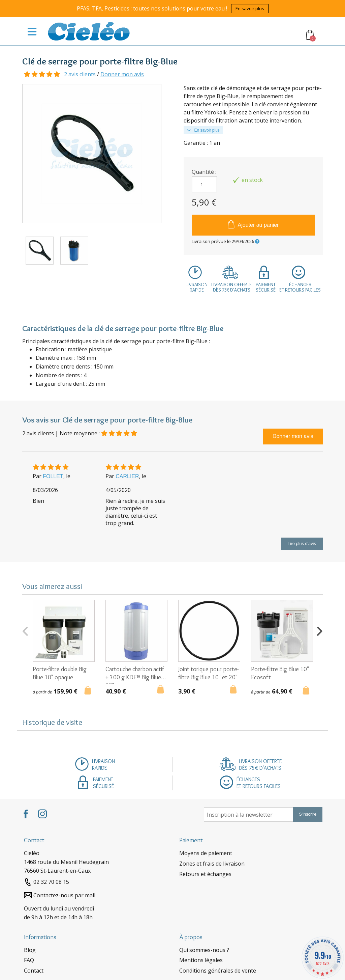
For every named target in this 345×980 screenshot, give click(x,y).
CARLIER (127, 476)
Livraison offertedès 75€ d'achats (231, 287)
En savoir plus (250, 8)
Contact (34, 971)
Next (319, 630)
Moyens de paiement (206, 853)
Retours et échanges (205, 874)
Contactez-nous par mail (64, 895)
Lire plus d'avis (302, 543)
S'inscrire (308, 814)
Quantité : (204, 172)
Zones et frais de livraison (212, 864)
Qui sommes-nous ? (204, 950)
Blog (30, 950)
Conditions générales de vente (218, 971)
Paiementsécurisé (266, 287)
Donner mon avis (122, 74)
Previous (26, 630)
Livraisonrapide (197, 287)
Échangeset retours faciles (300, 287)
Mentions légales (201, 960)
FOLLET (53, 476)
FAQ (29, 960)
